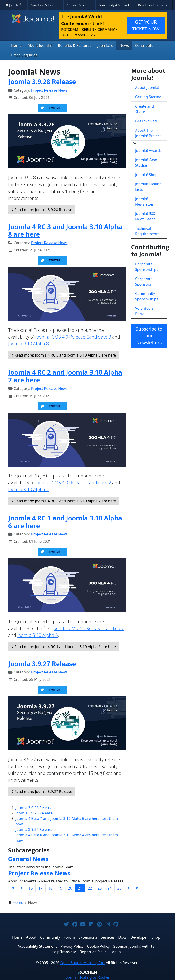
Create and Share (144, 109)
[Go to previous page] (22, 888)
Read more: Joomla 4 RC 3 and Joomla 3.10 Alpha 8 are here (63, 355)
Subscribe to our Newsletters (149, 336)
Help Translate (64, 952)
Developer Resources (153, 5)
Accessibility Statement (37, 946)
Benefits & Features (75, 45)
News (124, 45)
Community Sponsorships (147, 296)
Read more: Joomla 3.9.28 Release (42, 210)
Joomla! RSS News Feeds (145, 216)
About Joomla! (40, 45)
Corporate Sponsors (144, 281)
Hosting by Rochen (87, 977)
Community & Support (114, 5)
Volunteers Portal (144, 311)
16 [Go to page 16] (31, 888)
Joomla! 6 (105, 45)
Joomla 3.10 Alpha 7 (28, 489)
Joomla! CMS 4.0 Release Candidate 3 (73, 337)
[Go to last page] (137, 888)
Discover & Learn (78, 5)
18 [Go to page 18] (50, 888)
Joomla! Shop (146, 175)
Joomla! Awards (148, 151)
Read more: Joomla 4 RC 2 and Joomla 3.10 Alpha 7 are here (63, 501)
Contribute (144, 45)
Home (16, 45)
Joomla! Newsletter (144, 201)
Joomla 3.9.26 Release (34, 808)
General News (28, 859)
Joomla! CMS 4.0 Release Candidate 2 (73, 483)
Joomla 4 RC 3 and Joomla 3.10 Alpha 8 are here (65, 231)
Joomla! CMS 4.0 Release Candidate (88, 628)
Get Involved (146, 121)
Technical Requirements (147, 231)
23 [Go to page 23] (100, 888)
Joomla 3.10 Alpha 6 (38, 635)
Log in (116, 952)
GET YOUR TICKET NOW (146, 25)
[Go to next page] (128, 888)
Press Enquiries (24, 55)
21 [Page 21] (80, 888)
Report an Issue (93, 952)
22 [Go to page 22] (90, 888)
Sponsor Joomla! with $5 (134, 946)
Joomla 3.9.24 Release (34, 829)
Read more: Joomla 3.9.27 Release (42, 792)
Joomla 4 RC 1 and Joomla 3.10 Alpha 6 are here (65, 522)
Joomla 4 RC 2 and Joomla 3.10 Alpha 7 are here (65, 376)
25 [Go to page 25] (119, 888)
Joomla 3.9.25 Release (34, 813)
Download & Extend (44, 5)
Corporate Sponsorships (147, 267)
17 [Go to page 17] (40, 888)
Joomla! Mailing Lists (148, 187)
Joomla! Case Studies (146, 163)
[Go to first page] (13, 888)
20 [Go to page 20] (70, 888)
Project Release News (49, 90)
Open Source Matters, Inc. (83, 963)
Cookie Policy (99, 946)
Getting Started (148, 97)
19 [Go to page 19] (60, 888)
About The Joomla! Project (148, 133)
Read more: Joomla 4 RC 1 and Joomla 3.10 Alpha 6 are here (63, 647)
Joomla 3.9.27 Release (42, 664)
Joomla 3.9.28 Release (42, 82)
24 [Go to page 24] (110, 888)
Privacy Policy (72, 946)
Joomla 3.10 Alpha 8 (28, 344)
